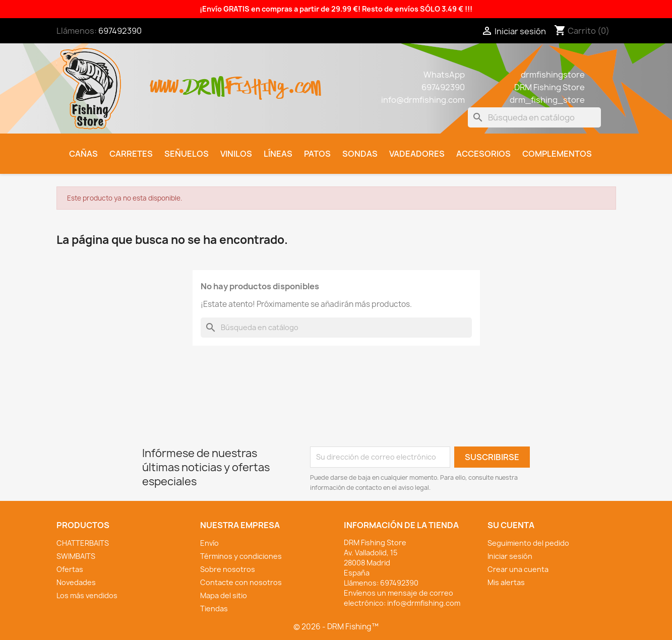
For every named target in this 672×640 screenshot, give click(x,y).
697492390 (120, 31)
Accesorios (483, 154)
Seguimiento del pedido (528, 543)
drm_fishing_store (547, 100)
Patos (317, 154)
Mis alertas (506, 582)
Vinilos (236, 154)
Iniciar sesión (510, 556)
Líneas (278, 154)
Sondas (360, 154)
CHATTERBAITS (83, 543)
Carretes (131, 154)
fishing (256, 81)
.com (304, 81)
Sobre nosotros (228, 569)
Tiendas (214, 609)
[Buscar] (534, 117)
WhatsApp (444, 75)
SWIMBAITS (76, 556)
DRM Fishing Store (549, 87)
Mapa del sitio (224, 595)
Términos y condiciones (241, 556)
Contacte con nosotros (241, 582)
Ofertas (70, 569)
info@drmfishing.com (423, 100)
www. (168, 81)
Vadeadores (417, 154)
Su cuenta (511, 525)
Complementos (557, 154)
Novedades (76, 582)
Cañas (83, 154)
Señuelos (187, 154)
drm (205, 78)
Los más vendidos (87, 595)
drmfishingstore (553, 75)
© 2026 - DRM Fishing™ (336, 627)
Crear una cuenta (518, 569)
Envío (209, 543)
